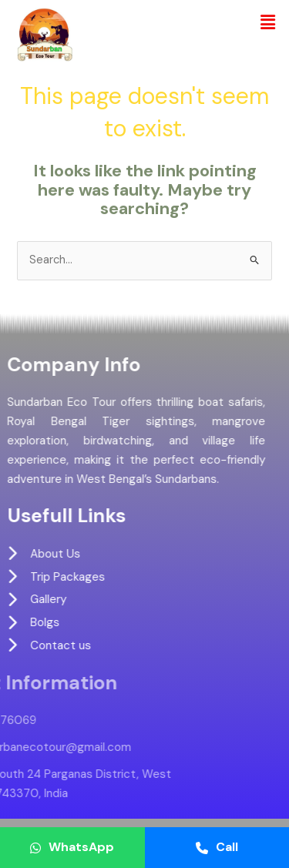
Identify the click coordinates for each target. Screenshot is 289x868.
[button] (268, 22)
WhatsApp (72, 847)
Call (217, 847)
